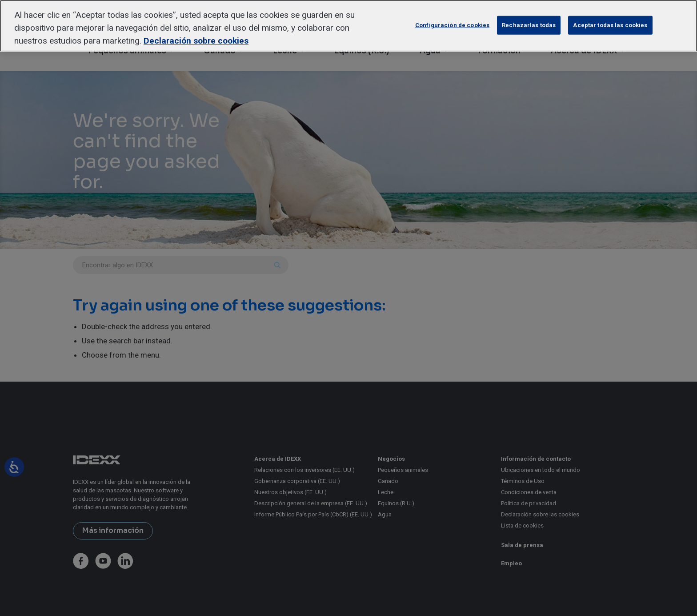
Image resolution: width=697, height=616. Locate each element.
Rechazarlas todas (529, 25)
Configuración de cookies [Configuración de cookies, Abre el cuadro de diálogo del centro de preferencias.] (452, 25)
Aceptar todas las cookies (610, 25)
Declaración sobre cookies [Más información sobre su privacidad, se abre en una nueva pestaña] (196, 41)
